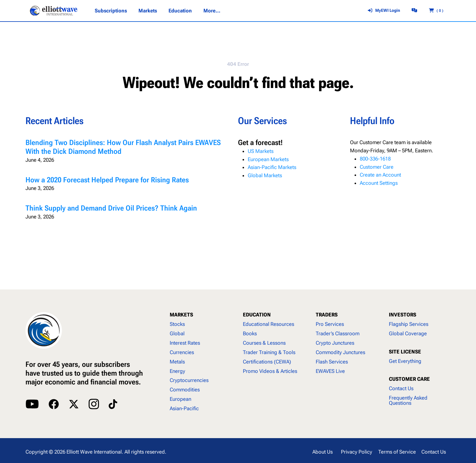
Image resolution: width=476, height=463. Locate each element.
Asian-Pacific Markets (272, 167)
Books (250, 333)
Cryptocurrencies (189, 380)
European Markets (268, 159)
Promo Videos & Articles (270, 371)
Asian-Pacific (184, 408)
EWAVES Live (330, 371)
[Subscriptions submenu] (111, 11)
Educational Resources (269, 324)
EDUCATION (257, 315)
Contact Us (401, 388)
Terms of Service (397, 452)
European (180, 399)
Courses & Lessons (264, 343)
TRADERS (327, 315)
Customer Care (377, 167)
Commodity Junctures (340, 352)
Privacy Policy (357, 452)
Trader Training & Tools (269, 352)
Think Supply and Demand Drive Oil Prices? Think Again (111, 208)
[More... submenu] (212, 11)
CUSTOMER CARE (409, 379)
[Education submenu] (180, 11)
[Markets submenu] (148, 11)
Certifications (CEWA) (267, 362)
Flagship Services (409, 324)
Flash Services (332, 362)
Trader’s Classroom (338, 333)
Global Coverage (408, 333)
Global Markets (265, 175)
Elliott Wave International (94, 452)
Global (177, 333)
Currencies (182, 352)
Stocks (177, 324)
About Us (323, 452)
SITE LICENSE (405, 352)
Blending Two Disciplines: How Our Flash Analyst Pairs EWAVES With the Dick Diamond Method (123, 147)
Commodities (185, 390)
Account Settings (379, 183)
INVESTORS (403, 315)
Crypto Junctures (335, 343)
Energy (177, 371)
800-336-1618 (375, 159)
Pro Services (330, 324)
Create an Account (380, 175)
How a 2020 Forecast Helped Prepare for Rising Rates (107, 180)
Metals (177, 362)
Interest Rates (185, 343)
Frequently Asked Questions (408, 400)
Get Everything (405, 361)
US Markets (261, 151)
